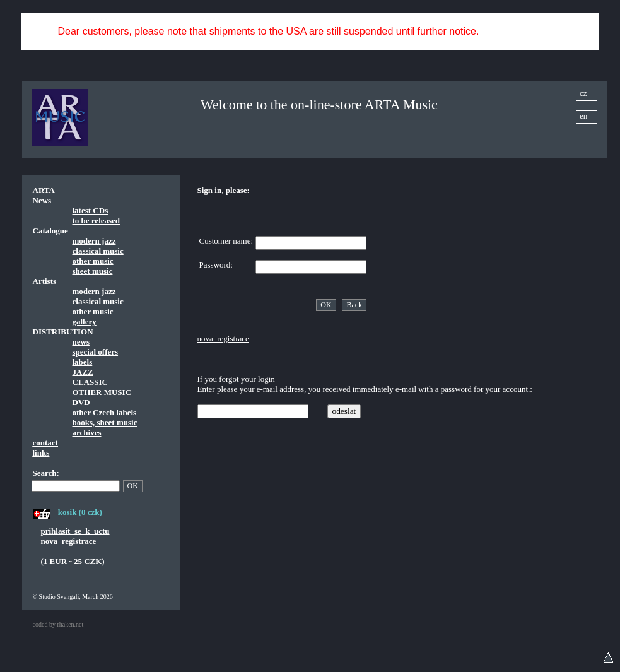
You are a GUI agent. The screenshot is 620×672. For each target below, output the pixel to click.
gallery (85, 321)
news (81, 342)
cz (583, 93)
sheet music (93, 271)
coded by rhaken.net (58, 624)
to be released (97, 221)
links (41, 453)
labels (83, 362)
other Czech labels (105, 412)
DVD (81, 402)
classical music (98, 251)
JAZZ (83, 372)
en (583, 116)
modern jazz (94, 241)
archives (87, 433)
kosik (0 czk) (80, 512)
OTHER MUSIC (102, 392)
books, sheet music (105, 422)
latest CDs (91, 210)
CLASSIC (90, 382)
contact (45, 443)
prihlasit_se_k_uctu (75, 531)
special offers (96, 352)
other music (93, 261)
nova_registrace (69, 541)
